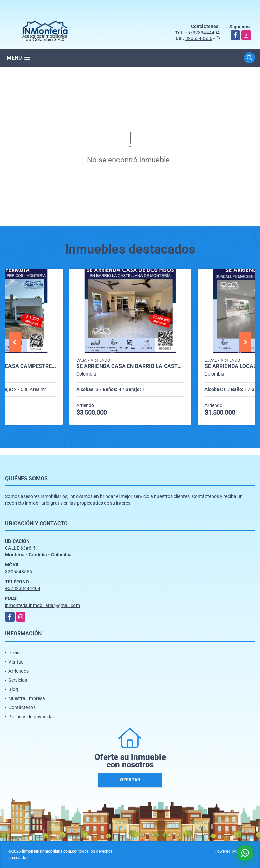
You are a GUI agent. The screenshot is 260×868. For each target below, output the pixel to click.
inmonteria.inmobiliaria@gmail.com (42, 605)
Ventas (16, 662)
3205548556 (199, 38)
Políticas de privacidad (32, 717)
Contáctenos (22, 707)
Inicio (14, 653)
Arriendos (19, 671)
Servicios (18, 680)
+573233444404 (202, 33)
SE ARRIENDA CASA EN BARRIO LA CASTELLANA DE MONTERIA (130, 366)
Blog (13, 689)
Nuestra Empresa (27, 698)
